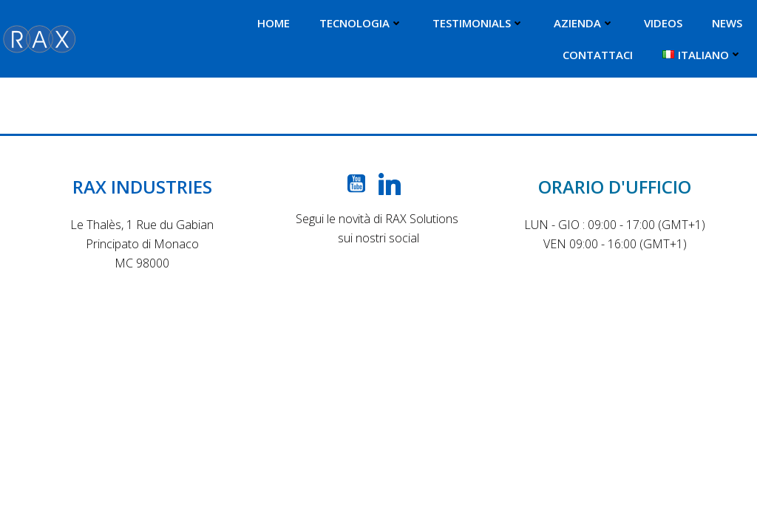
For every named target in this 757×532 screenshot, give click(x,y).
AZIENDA (584, 23)
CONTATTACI (598, 55)
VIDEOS (663, 23)
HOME (274, 23)
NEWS (727, 23)
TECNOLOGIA (361, 23)
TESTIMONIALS (478, 23)
